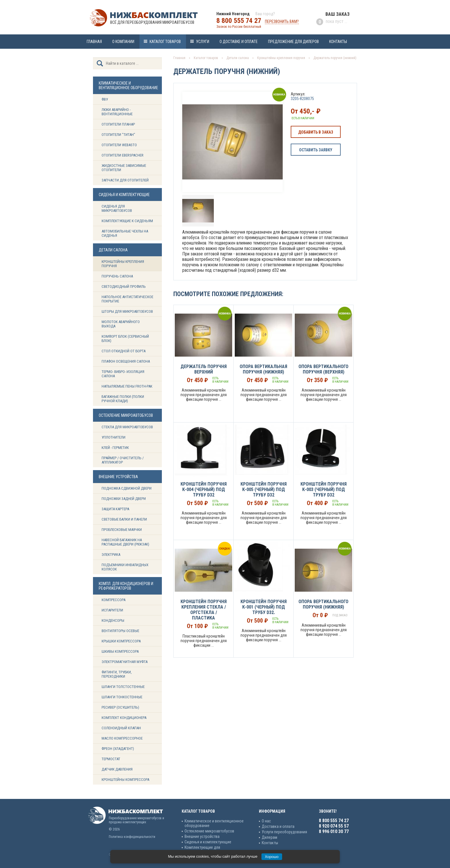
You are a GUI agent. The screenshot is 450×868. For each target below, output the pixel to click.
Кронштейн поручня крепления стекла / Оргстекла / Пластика (204, 610)
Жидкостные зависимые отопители (124, 168)
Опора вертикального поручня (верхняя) (323, 369)
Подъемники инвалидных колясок (125, 567)
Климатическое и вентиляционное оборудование (214, 823)
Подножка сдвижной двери (127, 488)
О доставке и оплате (239, 42)
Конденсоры (113, 620)
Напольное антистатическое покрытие (127, 299)
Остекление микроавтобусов (209, 831)
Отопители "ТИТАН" (118, 135)
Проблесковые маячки (122, 530)
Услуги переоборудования (284, 832)
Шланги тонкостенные (122, 697)
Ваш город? (265, 14)
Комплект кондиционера (124, 718)
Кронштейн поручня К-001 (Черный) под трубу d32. (264, 607)
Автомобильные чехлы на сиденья (125, 233)
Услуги (203, 42)
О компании (123, 42)
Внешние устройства (202, 836)
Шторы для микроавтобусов (127, 311)
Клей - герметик (115, 448)
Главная (94, 42)
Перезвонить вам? (282, 21)
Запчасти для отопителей (125, 180)
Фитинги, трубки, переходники (117, 674)
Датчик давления (117, 769)
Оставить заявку (316, 150)
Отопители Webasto (119, 145)
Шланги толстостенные (123, 687)
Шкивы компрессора (120, 651)
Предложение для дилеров (293, 42)
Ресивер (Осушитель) (120, 707)
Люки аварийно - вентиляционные (117, 112)
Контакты (338, 42)
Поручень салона (117, 276)
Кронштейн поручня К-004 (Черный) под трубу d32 (204, 489)
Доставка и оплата (278, 826)
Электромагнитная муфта (125, 662)
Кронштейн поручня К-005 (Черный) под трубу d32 (264, 489)
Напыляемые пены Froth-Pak (127, 386)
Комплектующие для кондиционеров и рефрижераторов (215, 850)
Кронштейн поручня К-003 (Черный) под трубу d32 (324, 489)
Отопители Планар (118, 124)
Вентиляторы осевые (120, 631)
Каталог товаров (165, 42)
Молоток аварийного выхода (121, 324)
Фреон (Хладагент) (118, 749)
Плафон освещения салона (126, 361)
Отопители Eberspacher (123, 155)
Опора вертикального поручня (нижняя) (323, 604)
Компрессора (114, 600)
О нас (266, 821)
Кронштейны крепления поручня (123, 264)
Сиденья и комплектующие (208, 842)
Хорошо (272, 857)
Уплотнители (114, 437)
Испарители (112, 610)
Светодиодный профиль (124, 287)
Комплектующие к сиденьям (127, 221)
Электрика (111, 555)
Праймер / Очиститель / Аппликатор (123, 460)
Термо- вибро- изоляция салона (123, 374)
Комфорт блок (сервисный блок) (125, 339)
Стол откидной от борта (124, 351)
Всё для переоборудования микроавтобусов (152, 22)
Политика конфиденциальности (132, 837)
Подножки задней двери (124, 499)
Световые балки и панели (124, 519)
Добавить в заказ (316, 132)
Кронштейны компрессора (125, 780)
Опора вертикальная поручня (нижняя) (263, 369)
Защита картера (115, 509)
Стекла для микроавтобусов (127, 427)
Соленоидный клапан (121, 728)
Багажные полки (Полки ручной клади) (123, 399)
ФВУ (105, 99)
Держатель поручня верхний (204, 369)
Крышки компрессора (121, 641)
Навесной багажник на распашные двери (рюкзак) (125, 542)
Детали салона (238, 58)
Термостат (111, 759)
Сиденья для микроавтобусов (117, 208)
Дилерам (269, 837)
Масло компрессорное (122, 738)
